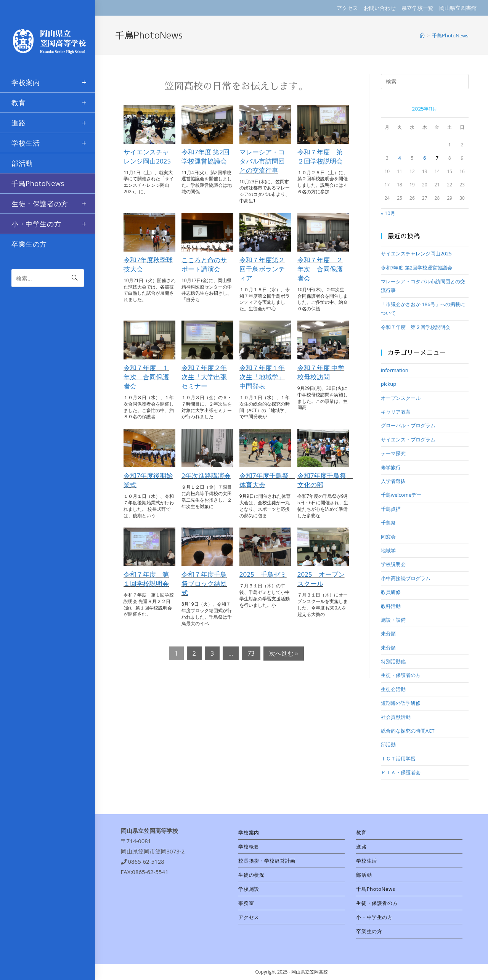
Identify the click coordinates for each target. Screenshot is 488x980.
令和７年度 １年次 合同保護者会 (146, 377)
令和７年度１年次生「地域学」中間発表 (262, 377)
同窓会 (388, 537)
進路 (361, 847)
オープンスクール (401, 398)
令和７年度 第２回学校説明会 (320, 156)
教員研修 (391, 592)
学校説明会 (393, 564)
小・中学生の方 (374, 917)
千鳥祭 (388, 523)
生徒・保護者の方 (401, 675)
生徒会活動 (393, 689)
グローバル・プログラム (408, 425)
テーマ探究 (393, 453)
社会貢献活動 (396, 717)
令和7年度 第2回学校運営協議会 (205, 156)
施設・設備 (393, 620)
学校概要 (249, 847)
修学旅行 (391, 467)
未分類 (388, 634)
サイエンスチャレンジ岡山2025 (147, 156)
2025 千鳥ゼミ (263, 574)
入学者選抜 (393, 481)
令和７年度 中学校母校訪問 (321, 372)
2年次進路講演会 (206, 476)
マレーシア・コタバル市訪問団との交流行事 (262, 161)
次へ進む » (284, 653)
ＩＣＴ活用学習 (398, 759)
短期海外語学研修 (401, 703)
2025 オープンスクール (321, 579)
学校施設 (249, 889)
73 (251, 653)
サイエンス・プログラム (408, 439)
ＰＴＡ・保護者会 (401, 772)
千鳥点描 (391, 509)
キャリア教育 (396, 412)
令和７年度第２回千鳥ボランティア (262, 269)
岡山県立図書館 (458, 8)
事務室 (246, 903)
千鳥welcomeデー (401, 495)
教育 (361, 832)
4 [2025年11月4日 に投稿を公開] (400, 158)
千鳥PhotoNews (376, 889)
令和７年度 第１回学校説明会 (146, 579)
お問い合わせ (380, 8)
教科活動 (391, 606)
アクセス (347, 8)
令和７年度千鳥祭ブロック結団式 (204, 583)
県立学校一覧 (417, 8)
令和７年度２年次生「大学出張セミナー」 (204, 377)
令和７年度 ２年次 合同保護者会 (320, 269)
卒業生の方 (369, 931)
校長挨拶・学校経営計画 (267, 861)
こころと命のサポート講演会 (204, 264)
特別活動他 (393, 661)
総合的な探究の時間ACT (408, 731)
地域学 (388, 550)
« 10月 (388, 213)
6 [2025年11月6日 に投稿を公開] (425, 158)
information (395, 370)
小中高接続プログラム (406, 578)
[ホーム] (422, 35)
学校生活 (366, 861)
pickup (388, 384)
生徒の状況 (251, 875)
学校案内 (249, 832)
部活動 (388, 744)
